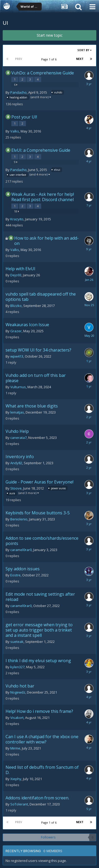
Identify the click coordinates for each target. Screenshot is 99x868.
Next (80, 59)
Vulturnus (18, 387)
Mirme (15, 748)
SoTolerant (19, 804)
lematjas (17, 412)
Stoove (16, 488)
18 (16, 211)
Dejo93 (16, 275)
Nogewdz (18, 692)
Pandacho (18, 92)
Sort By (84, 50)
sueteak (17, 642)
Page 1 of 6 (50, 59)
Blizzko (16, 306)
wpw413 (17, 356)
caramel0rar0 (21, 550)
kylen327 (17, 667)
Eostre (15, 575)
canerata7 (18, 438)
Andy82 (16, 463)
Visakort (17, 718)
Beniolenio (19, 519)
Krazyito (17, 219)
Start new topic (50, 35)
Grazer (16, 331)
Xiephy (16, 779)
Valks (15, 131)
